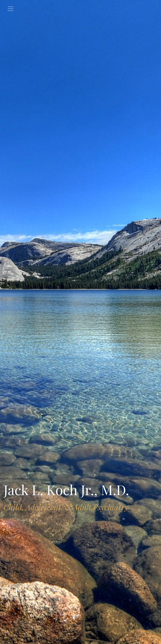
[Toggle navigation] (11, 9)
